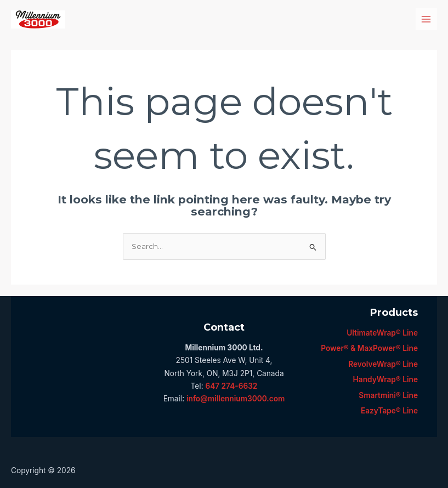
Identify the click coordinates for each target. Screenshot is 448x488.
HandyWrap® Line (385, 379)
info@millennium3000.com (236, 399)
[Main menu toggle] (426, 19)
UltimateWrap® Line (382, 333)
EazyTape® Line (389, 411)
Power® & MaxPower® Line (369, 348)
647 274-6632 (231, 386)
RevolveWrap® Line (383, 364)
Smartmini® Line (388, 395)
